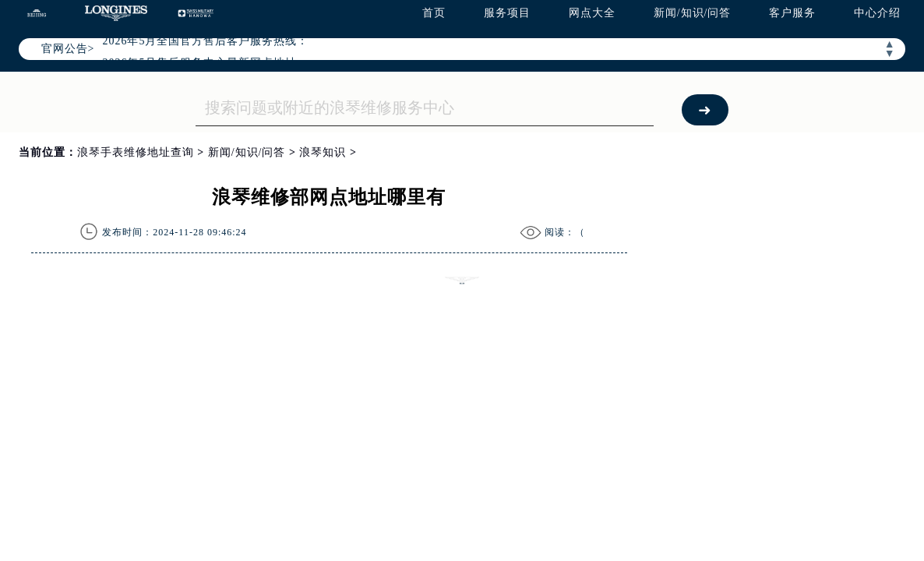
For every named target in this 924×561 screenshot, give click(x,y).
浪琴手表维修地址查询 (136, 152)
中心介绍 (877, 13)
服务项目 (507, 13)
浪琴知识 (323, 152)
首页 (434, 13)
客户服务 (792, 13)
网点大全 (592, 13)
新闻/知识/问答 (693, 13)
